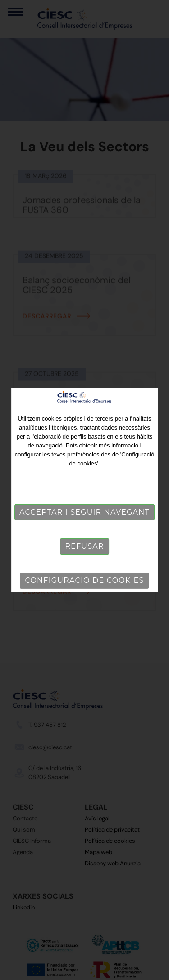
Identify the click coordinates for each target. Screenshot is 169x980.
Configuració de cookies (85, 580)
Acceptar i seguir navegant (84, 512)
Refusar (84, 546)
